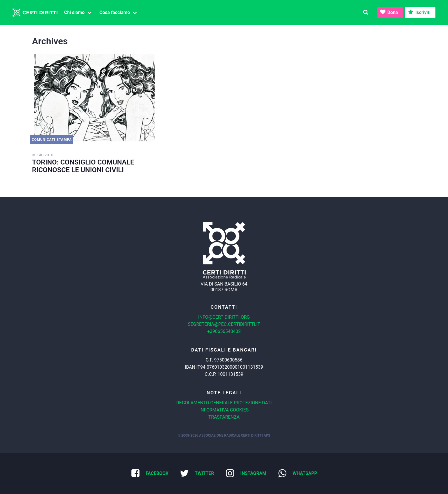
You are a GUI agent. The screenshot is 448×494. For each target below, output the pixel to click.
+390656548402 (224, 331)
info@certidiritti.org (224, 317)
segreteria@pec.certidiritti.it (224, 324)
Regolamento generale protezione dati (224, 403)
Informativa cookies (224, 410)
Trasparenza (224, 417)
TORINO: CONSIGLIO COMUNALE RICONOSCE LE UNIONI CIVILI (83, 166)
